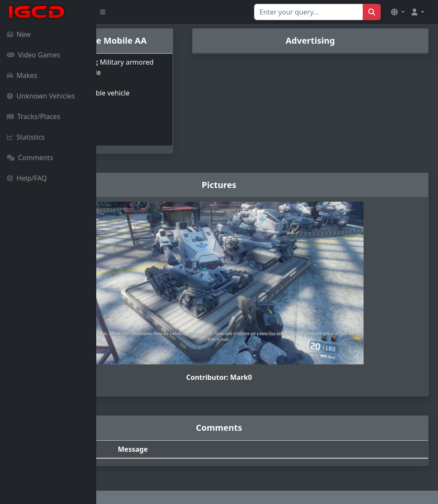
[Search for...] (309, 12)
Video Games (34, 55)
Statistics (26, 137)
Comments (30, 158)
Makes (22, 75)
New (19, 34)
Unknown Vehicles (41, 96)
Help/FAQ (27, 178)
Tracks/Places (34, 116)
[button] (398, 12)
